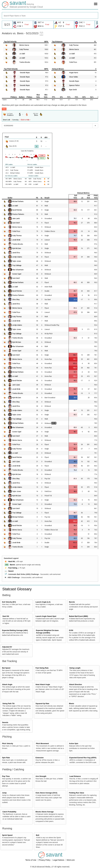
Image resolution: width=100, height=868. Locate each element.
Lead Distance (75, 776)
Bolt (38, 835)
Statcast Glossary (17, 589)
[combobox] (50, 15)
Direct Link (7, 120)
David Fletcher (17, 210)
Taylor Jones (17, 261)
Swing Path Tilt (9, 704)
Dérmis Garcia (24, 45)
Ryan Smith (73, 90)
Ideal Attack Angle (43, 685)
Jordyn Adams (17, 257)
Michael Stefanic (18, 201)
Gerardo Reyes (25, 73)
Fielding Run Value (77, 793)
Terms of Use (31, 860)
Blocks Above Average (45, 812)
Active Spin (74, 744)
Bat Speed (6, 668)
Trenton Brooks (25, 62)
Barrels (72, 602)
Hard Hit (12, 562)
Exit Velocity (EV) (9, 602)
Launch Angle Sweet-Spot (46, 616)
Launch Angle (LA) (43, 602)
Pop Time (6, 776)
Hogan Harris (74, 73)
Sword (11, 571)
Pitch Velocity (8, 744)
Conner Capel (17, 274)
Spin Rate (6, 758)
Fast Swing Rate (42, 668)
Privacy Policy (45, 860)
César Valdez (74, 77)
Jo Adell (22, 54)
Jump (4, 793)
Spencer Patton (74, 85)
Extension (40, 758)
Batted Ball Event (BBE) (79, 616)
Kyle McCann (17, 248)
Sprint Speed (7, 835)
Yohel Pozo (73, 62)
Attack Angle (7, 685)
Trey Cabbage (17, 265)
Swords (5, 722)
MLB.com (71, 860)
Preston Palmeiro (18, 214)
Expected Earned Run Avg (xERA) (83, 758)
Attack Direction (76, 685)
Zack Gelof (16, 223)
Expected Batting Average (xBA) (15, 630)
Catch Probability (9, 812)
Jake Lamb (16, 218)
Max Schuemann (18, 270)
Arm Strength (41, 776)
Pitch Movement (42, 744)
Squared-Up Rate (42, 704)
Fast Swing (13, 568)
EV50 (71, 630)
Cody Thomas (24, 49)
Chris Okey (16, 299)
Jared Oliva (16, 253)
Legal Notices (59, 860)
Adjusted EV (7, 647)
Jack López (16, 385)
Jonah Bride (16, 240)
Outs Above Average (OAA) (46, 793)
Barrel (12, 565)
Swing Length (75, 668)
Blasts (72, 704)
